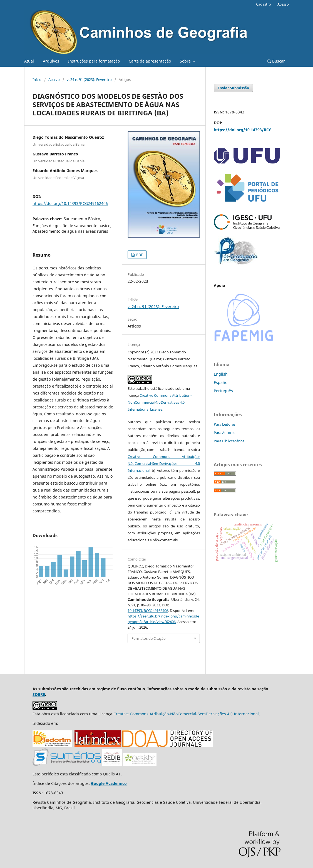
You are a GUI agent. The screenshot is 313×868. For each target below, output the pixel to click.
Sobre (186, 61)
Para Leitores (225, 424)
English (221, 374)
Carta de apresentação (150, 61)
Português (223, 391)
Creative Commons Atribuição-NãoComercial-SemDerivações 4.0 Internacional (164, 463)
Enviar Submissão (233, 88)
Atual (29, 61)
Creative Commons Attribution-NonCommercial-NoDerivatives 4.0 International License (160, 402)
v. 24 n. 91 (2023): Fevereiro (89, 80)
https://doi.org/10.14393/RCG (243, 130)
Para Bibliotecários (229, 441)
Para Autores (224, 433)
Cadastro (264, 4)
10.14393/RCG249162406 (148, 611)
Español (221, 382)
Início (37, 80)
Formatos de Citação (149, 638)
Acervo (54, 80)
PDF (139, 255)
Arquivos (51, 61)
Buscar (276, 61)
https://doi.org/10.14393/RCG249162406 (70, 203)
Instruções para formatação (94, 61)
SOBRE (39, 694)
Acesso (283, 4)
